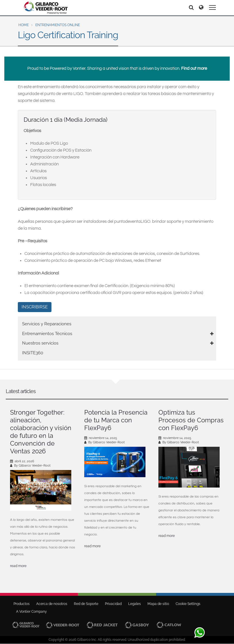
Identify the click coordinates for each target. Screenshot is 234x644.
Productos (22, 604)
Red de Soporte (86, 604)
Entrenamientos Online (58, 25)
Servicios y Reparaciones (47, 324)
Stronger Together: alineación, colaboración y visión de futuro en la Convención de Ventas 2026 (41, 432)
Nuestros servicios (40, 343)
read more (18, 566)
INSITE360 (33, 353)
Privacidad (113, 604)
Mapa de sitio (158, 604)
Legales (135, 604)
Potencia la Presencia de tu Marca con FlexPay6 (116, 420)
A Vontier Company (30, 612)
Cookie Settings (188, 604)
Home (24, 25)
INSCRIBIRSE (35, 307)
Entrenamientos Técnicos (47, 334)
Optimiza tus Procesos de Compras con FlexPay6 (191, 420)
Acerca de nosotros (52, 604)
